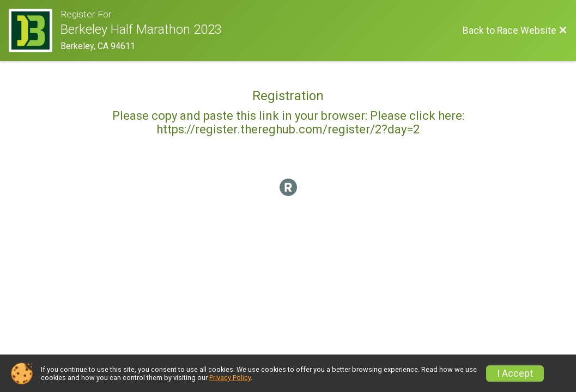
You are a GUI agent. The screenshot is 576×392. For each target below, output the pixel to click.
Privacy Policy (230, 378)
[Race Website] (35, 30)
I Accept (515, 373)
